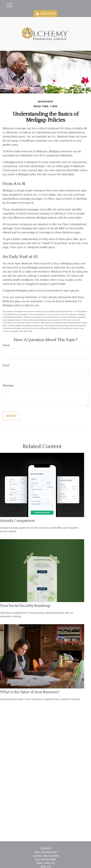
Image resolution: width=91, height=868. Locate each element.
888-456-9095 (51, 856)
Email (6, 365)
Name (6, 345)
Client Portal (45, 14)
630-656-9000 (49, 852)
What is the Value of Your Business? (30, 692)
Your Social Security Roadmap (25, 606)
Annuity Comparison (17, 521)
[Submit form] (11, 416)
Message (8, 385)
